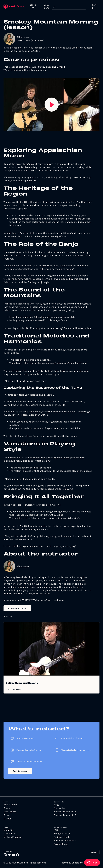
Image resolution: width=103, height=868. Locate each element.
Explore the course (17, 608)
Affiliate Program (13, 837)
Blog (56, 805)
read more (59, 600)
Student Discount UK (65, 812)
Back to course (20, 771)
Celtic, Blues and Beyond (22, 683)
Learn (33, 5)
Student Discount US (65, 815)
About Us (8, 830)
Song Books (10, 812)
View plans (46, 6)
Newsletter (60, 808)
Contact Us (9, 834)
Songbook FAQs (62, 834)
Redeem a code (62, 837)
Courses (8, 808)
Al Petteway (23, 37)
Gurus (7, 815)
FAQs (56, 830)
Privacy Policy (61, 844)
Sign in (95, 7)
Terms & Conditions (65, 841)
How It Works (10, 805)
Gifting (7, 819)
